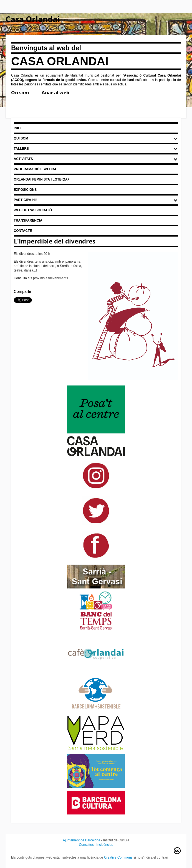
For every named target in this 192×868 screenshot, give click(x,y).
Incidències (105, 845)
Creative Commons (118, 857)
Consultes (86, 845)
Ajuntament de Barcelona (81, 840)
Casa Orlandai (33, 19)
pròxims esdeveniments (50, 278)
